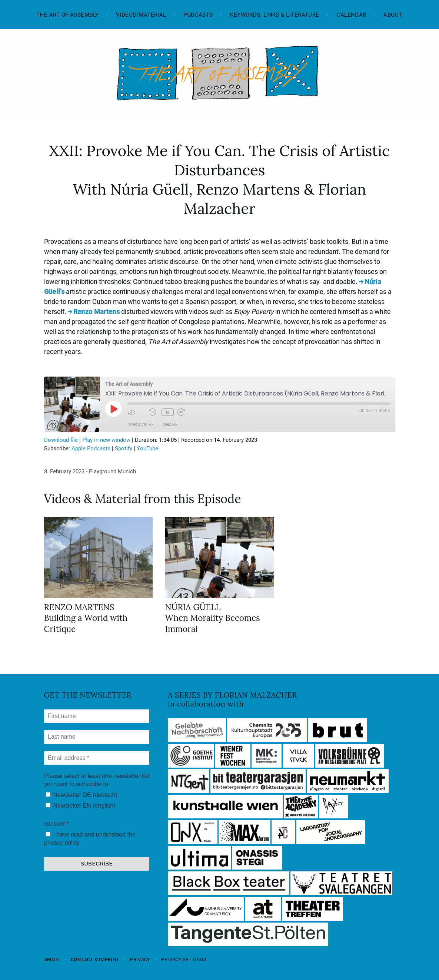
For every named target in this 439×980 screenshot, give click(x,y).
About (393, 15)
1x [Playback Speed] (168, 412)
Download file (61, 440)
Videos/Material (141, 15)
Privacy (140, 959)
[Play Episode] (113, 409)
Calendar (351, 15)
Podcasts (198, 15)
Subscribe (141, 425)
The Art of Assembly (68, 15)
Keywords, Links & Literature (275, 15)
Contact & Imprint (95, 959)
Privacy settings (184, 959)
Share (170, 425)
